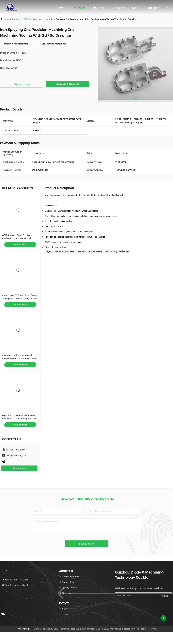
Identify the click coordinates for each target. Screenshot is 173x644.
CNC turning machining (117, 251)
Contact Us (118, 8)
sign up (164, 596)
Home (63, 8)
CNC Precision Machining (36, 19)
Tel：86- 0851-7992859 (15, 580)
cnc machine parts (65, 251)
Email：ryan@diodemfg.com (18, 585)
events (136, 8)
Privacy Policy (23, 629)
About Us (98, 8)
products (17, 19)
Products (80, 8)
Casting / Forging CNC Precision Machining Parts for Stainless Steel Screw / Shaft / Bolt (20, 358)
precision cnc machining (89, 251)
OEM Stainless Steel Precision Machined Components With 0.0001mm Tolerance (17, 238)
